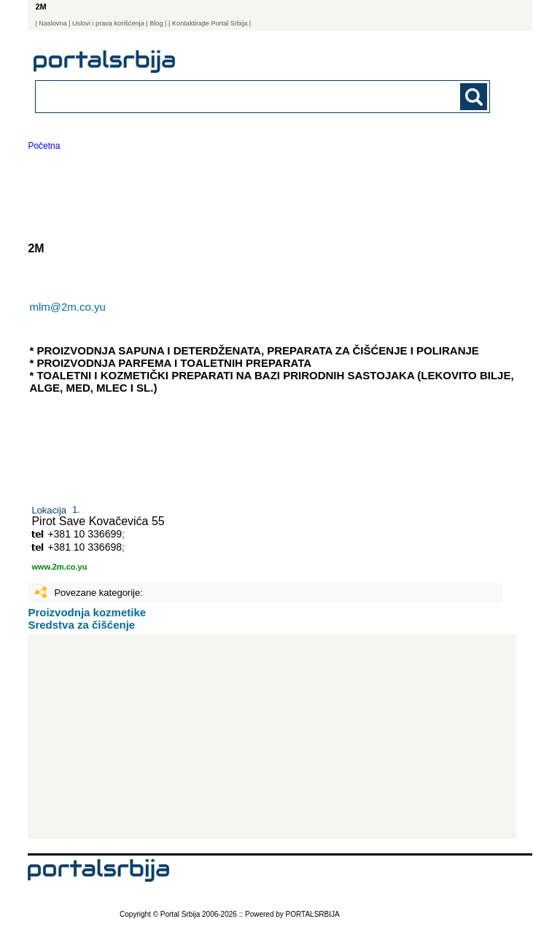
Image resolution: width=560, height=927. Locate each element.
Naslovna (52, 23)
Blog (156, 23)
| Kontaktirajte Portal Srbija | (210, 23)
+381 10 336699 (85, 534)
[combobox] (219, 96)
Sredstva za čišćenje (81, 625)
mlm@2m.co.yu (67, 307)
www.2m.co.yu (59, 567)
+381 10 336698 (85, 547)
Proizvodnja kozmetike (87, 612)
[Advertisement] (272, 737)
